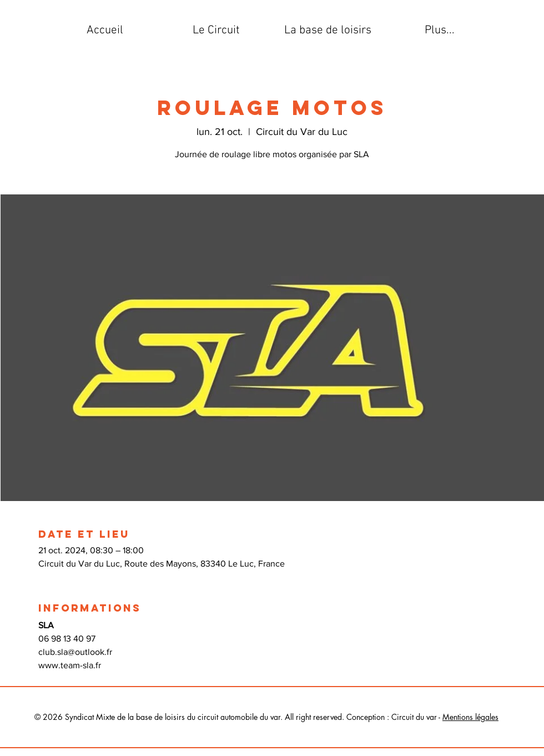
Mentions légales (470, 717)
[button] (216, 31)
